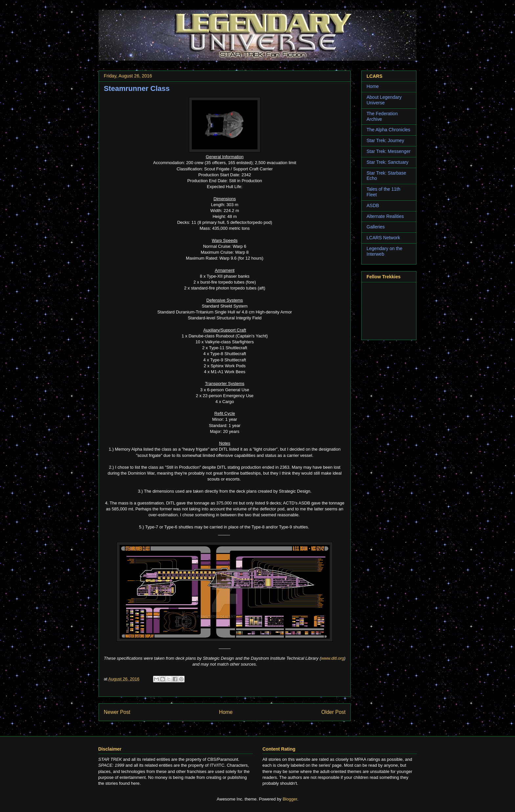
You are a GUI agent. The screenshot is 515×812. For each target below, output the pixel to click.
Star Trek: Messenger (389, 151)
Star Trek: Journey (385, 140)
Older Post (333, 712)
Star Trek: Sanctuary (388, 162)
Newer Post (117, 712)
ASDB (373, 205)
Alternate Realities (385, 216)
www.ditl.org (332, 658)
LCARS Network (383, 238)
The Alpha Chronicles (388, 130)
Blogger (290, 799)
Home (226, 712)
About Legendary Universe (384, 100)
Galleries (376, 227)
